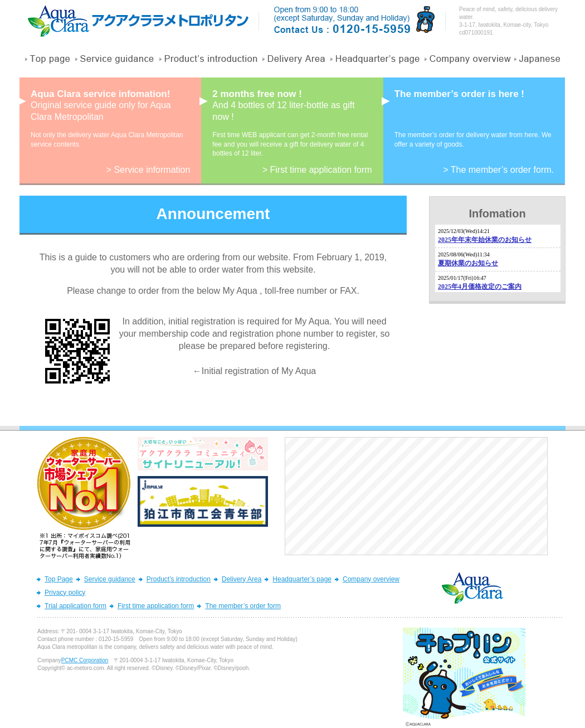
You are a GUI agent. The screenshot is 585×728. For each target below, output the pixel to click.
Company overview (371, 579)
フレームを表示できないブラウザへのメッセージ (498, 258)
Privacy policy (65, 593)
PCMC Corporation (85, 660)
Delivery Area (242, 579)
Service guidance (110, 579)
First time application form (156, 606)
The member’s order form (243, 606)
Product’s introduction (179, 579)
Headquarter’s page (302, 579)
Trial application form (75, 606)
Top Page (59, 579)
